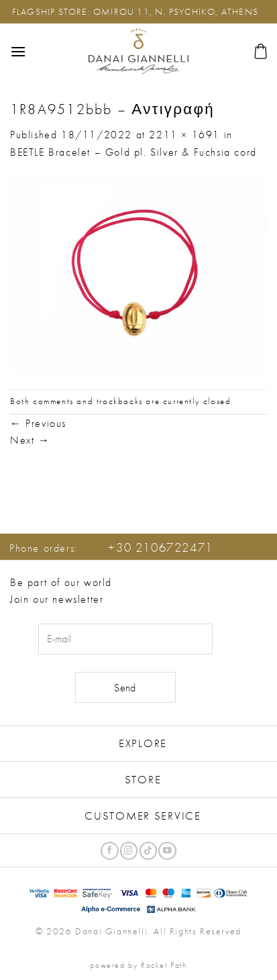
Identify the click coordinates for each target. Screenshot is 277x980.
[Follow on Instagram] (129, 851)
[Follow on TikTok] (148, 851)
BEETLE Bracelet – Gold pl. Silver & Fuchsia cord (133, 152)
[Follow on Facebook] (109, 851)
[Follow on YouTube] (167, 851)
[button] (18, 51)
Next (30, 440)
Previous (38, 423)
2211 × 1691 (184, 135)
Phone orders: (111, 548)
